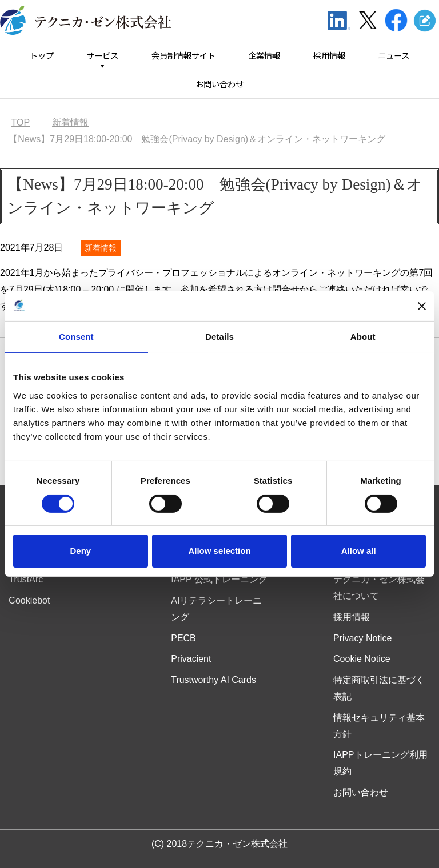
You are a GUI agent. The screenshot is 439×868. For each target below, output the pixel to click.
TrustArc (26, 579)
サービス (102, 56)
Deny (80, 551)
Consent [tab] (76, 337)
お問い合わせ (219, 84)
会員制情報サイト (183, 56)
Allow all (359, 551)
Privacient (191, 659)
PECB (183, 638)
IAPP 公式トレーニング (219, 579)
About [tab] (363, 337)
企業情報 (264, 56)
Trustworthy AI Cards (213, 680)
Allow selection (219, 551)
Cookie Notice (362, 659)
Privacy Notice (362, 638)
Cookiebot (29, 600)
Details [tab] (219, 337)
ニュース (394, 56)
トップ (42, 56)
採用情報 (329, 56)
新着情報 (101, 248)
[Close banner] (422, 306)
